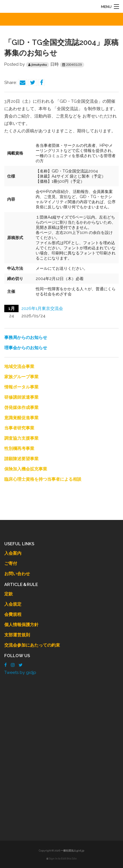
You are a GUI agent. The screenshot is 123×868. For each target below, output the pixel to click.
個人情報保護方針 (21, 625)
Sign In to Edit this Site (62, 859)
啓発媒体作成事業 (21, 408)
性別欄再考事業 (19, 449)
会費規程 (13, 614)
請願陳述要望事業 (21, 459)
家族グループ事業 (21, 377)
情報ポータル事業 (21, 387)
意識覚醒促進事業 (21, 418)
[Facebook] (6, 665)
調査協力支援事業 (21, 438)
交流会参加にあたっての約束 (32, 645)
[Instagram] (13, 665)
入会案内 (13, 553)
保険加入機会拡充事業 (26, 469)
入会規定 (13, 604)
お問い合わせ (17, 574)
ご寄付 (11, 563)
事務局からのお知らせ (26, 338)
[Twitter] (21, 665)
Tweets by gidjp (20, 672)
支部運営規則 (17, 635)
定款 (9, 594)
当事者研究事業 (19, 428)
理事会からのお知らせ (26, 348)
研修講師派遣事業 (21, 397)
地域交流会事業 (19, 367)
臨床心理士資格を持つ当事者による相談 (43, 479)
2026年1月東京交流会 (42, 308)
